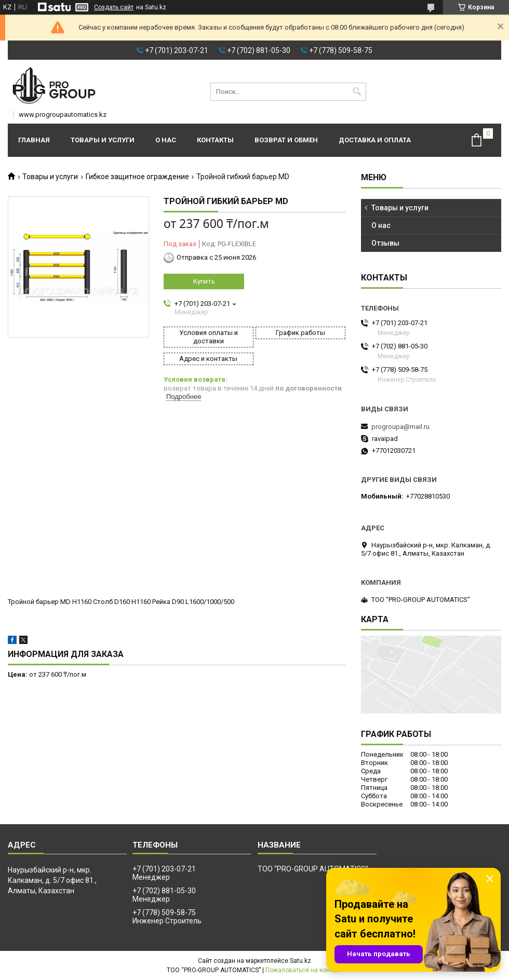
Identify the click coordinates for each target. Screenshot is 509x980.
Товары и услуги (103, 140)
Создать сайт (114, 7)
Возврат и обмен (286, 140)
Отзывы (385, 243)
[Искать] (357, 92)
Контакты (215, 140)
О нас (166, 140)
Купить (204, 281)
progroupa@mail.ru (400, 427)
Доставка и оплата (375, 140)
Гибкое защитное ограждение (137, 177)
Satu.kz (300, 961)
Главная (34, 140)
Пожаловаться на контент (304, 970)
